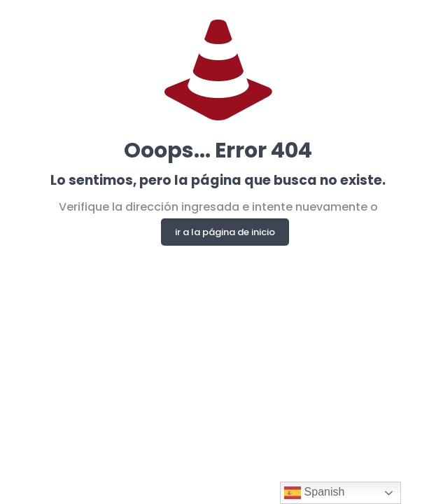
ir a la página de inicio (225, 232)
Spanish (314, 493)
